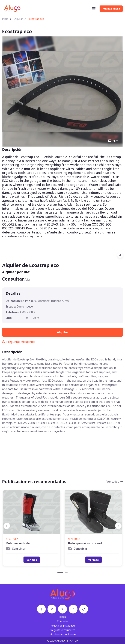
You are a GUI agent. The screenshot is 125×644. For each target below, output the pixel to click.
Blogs (63, 617)
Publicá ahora (111, 9)
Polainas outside (18, 543)
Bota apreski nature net (85, 543)
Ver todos (115, 482)
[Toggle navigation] (94, 9)
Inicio (5, 19)
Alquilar (19, 19)
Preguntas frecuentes (19, 342)
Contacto (63, 621)
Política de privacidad (63, 626)
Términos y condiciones (63, 634)
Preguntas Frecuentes (63, 630)
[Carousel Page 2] (66, 573)
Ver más (32, 560)
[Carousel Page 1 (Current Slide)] (60, 573)
